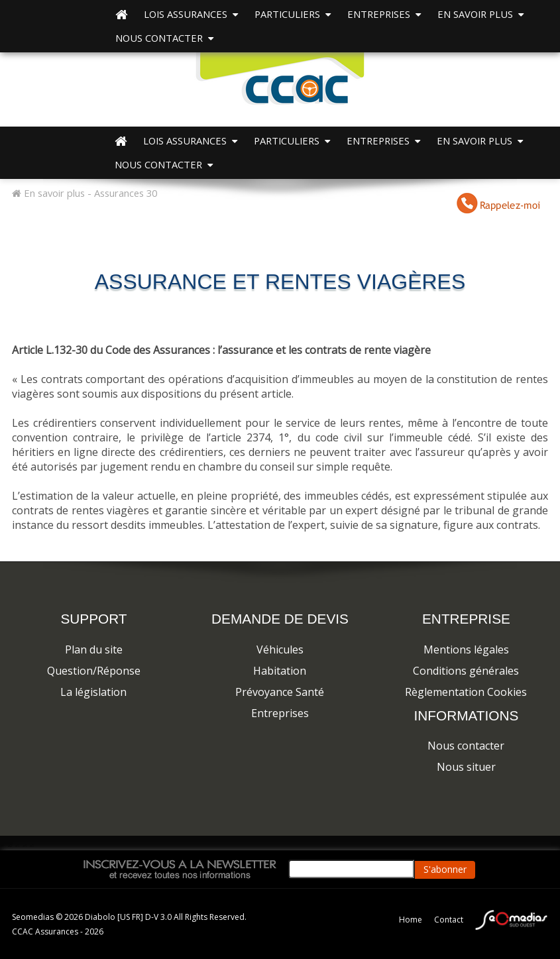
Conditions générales (466, 671)
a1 (2, 846)
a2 (10, 846)
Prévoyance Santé (280, 692)
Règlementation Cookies (466, 692)
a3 (17, 846)
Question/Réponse (94, 671)
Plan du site (94, 649)
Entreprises (280, 713)
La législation (93, 692)
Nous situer (466, 767)
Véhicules (280, 649)
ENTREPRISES (384, 14)
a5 (31, 846)
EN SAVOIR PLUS (480, 14)
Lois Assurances (191, 14)
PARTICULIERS (293, 14)
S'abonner (445, 869)
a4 (24, 846)
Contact (449, 920)
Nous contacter (164, 38)
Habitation (280, 671)
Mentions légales (466, 649)
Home (411, 920)
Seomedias (34, 917)
